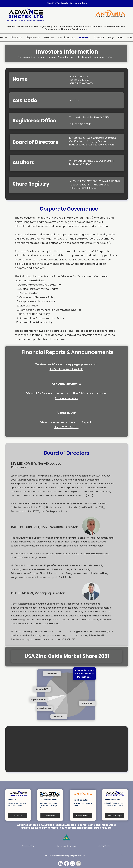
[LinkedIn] (60, 863)
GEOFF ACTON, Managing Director (38, 593)
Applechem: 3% (39, 700)
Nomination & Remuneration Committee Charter (50, 310)
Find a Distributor (80, 800)
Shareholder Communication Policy (42, 318)
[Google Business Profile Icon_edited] (79, 863)
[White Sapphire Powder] (123, 855)
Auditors (23, 163)
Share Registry (31, 184)
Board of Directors (35, 142)
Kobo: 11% (59, 717)
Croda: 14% (42, 689)
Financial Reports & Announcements (67, 352)
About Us (12, 800)
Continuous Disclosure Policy (37, 297)
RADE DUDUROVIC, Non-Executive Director (44, 527)
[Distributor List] (83, 816)
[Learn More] (50, 816)
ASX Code (25, 100)
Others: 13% (52, 674)
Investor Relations (112, 799)
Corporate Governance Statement (42, 285)
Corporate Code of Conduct (37, 301)
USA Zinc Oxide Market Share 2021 (67, 656)
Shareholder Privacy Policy (36, 322)
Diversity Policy (29, 306)
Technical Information (49, 800)
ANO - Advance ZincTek (66, 369)
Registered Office (34, 121)
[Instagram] (72, 863)
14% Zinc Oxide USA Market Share (84, 674)
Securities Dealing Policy (34, 314)
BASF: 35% (87, 703)
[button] (33, 37)
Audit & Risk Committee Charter (39, 289)
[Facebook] (66, 863)
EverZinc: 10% (44, 708)
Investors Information (67, 52)
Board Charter (29, 293)
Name (20, 79)
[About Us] (18, 815)
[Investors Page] (115, 816)
